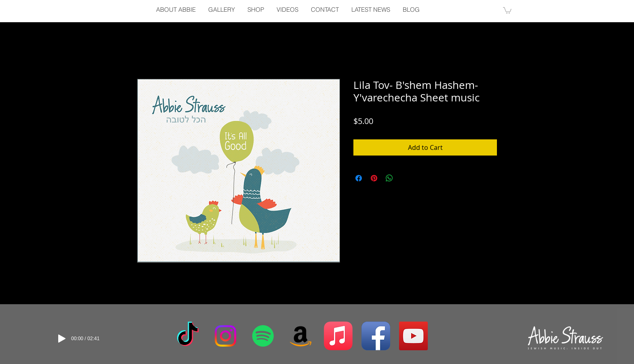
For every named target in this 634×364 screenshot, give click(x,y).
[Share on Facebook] (359, 178)
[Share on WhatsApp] (389, 178)
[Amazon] (301, 336)
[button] (507, 10)
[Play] (62, 339)
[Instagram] (225, 336)
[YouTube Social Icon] (413, 336)
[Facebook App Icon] (376, 336)
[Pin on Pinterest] (374, 178)
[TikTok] (188, 336)
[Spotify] (263, 336)
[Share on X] (405, 178)
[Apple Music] (338, 336)
